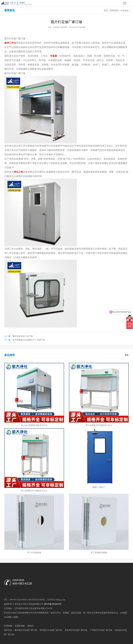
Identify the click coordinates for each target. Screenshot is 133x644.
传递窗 (66, 613)
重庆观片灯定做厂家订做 (26, 630)
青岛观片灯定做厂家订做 (76, 630)
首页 (106, 11)
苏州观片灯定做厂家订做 (51, 630)
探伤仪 (30, 626)
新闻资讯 (114, 11)
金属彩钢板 (20, 626)
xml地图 (123, 613)
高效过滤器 (76, 613)
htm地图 (8, 617)
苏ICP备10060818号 (53, 604)
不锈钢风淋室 (43, 613)
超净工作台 (56, 613)
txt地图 (15, 617)
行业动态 (125, 11)
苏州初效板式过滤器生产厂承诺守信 (29, 340)
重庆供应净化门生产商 (23, 336)
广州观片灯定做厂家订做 (101, 630)
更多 (127, 355)
